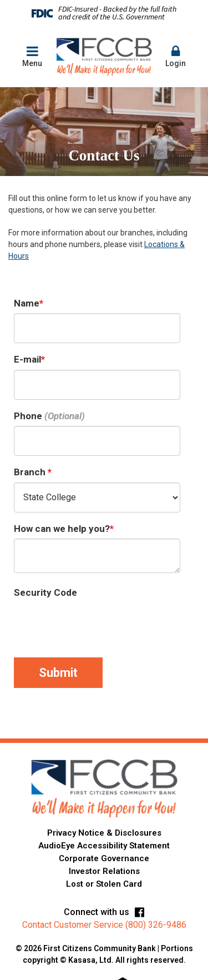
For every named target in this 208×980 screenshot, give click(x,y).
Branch (31, 472)
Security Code (45, 592)
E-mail (27, 359)
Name (27, 303)
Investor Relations (104, 871)
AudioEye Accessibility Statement (104, 846)
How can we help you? (62, 529)
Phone (28, 416)
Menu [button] (32, 56)
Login (176, 56)
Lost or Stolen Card (104, 884)
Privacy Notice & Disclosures (104, 833)
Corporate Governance (104, 858)
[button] (176, 57)
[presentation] (98, 625)
